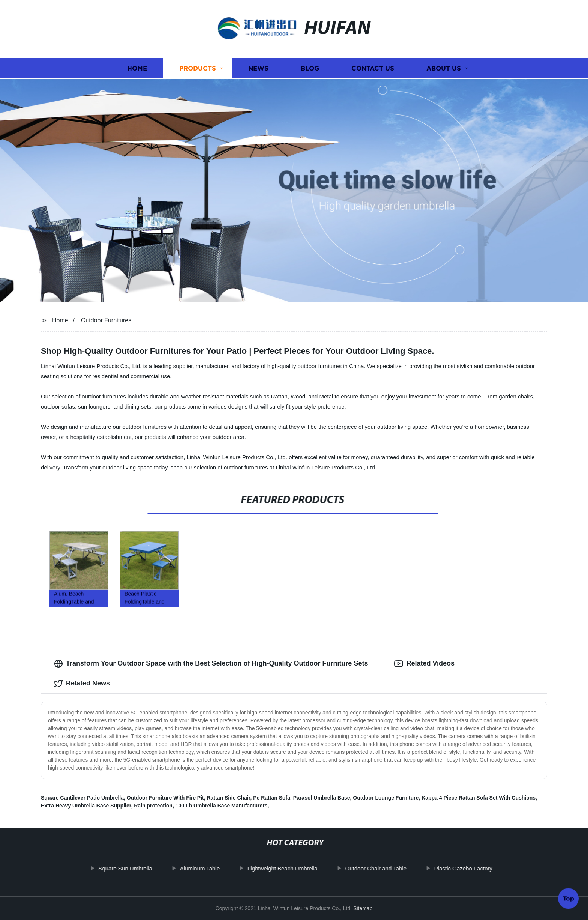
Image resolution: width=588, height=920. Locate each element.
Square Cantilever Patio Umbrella (82, 798)
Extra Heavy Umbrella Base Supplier (86, 806)
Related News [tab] (82, 684)
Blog (310, 68)
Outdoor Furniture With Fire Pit (165, 798)
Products (198, 68)
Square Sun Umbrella (150, 868)
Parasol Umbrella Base (322, 798)
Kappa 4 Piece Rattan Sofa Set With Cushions (478, 798)
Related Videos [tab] (424, 664)
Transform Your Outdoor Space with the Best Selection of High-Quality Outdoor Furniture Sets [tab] (211, 664)
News (258, 68)
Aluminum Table (224, 868)
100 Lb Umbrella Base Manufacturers (222, 806)
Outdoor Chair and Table (400, 868)
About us (444, 68)
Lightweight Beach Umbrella (307, 868)
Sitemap (363, 908)
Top (568, 899)
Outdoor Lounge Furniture (386, 798)
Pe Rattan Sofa (272, 798)
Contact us (373, 68)
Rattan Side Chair (229, 798)
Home (137, 68)
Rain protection (153, 806)
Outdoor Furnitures (106, 320)
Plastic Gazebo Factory (488, 868)
